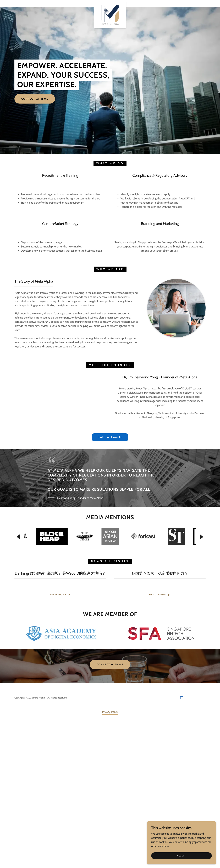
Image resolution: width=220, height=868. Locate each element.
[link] (110, 3)
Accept (181, 856)
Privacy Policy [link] (110, 858)
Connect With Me (35, 99)
